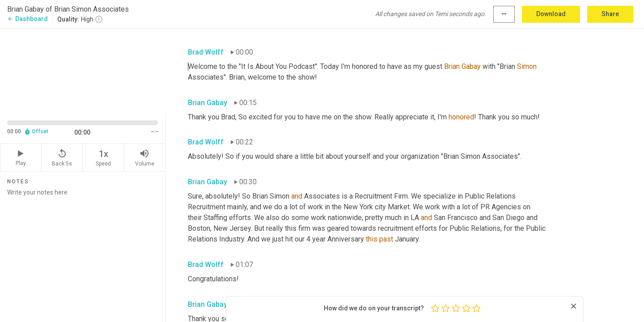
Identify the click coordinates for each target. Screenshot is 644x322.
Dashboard (28, 19)
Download (551, 14)
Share (610, 14)
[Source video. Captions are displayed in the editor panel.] (83, 70)
